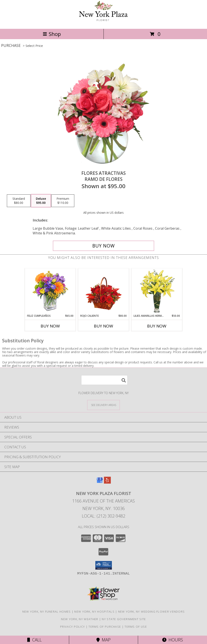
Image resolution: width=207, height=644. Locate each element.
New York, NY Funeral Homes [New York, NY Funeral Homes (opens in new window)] (47, 612)
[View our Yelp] (107, 482)
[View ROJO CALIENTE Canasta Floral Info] (104, 291)
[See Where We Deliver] (103, 405)
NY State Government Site (124, 619)
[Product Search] (104, 380)
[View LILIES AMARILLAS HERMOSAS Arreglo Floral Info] (157, 291)
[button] (104, 565)
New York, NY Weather (80, 619)
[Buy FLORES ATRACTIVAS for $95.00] (103, 246)
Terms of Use (136, 627)
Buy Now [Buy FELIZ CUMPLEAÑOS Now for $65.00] (50, 326)
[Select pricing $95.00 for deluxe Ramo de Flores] (41, 201)
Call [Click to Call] (34, 640)
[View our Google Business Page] (100, 482)
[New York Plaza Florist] (103, 22)
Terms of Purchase (105, 627)
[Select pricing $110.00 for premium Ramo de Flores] (63, 201)
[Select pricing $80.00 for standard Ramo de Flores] (19, 201)
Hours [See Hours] (173, 640)
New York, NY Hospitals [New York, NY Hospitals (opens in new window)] (94, 612)
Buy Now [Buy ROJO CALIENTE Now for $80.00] (103, 326)
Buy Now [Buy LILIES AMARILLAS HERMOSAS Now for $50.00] (157, 326)
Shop (52, 34)
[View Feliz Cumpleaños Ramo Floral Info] (50, 291)
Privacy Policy (72, 627)
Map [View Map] (103, 640)
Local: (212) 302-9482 (103, 516)
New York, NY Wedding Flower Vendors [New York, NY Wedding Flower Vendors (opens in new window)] (151, 612)
